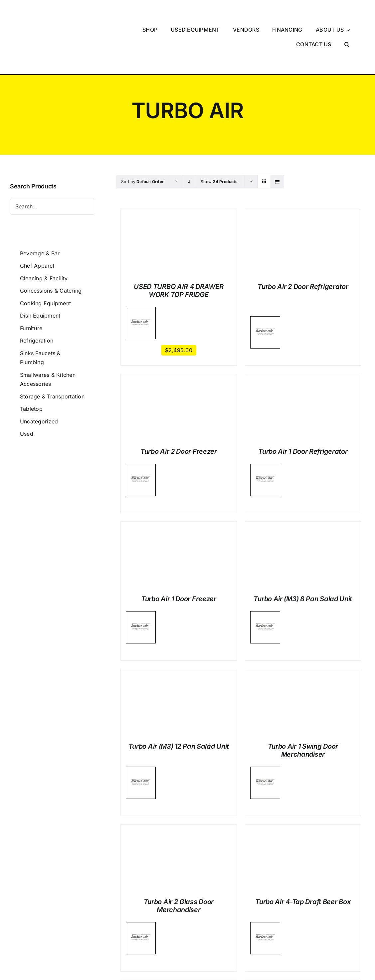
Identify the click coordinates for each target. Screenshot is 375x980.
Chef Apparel (37, 221)
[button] (347, 22)
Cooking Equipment (45, 258)
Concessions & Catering (51, 246)
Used (27, 389)
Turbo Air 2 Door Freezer (179, 406)
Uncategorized (39, 376)
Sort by (142, 137)
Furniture (31, 283)
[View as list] (277, 137)
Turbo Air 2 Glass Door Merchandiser (179, 861)
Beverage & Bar (40, 208)
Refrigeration (37, 296)
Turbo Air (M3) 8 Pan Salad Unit (303, 554)
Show (219, 137)
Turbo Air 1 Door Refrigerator (303, 406)
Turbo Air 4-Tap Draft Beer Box (303, 857)
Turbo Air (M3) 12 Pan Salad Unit (179, 701)
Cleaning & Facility (44, 233)
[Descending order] (189, 137)
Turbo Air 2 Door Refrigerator (303, 242)
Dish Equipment (40, 271)
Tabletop (31, 364)
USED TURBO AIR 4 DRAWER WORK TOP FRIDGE (179, 246)
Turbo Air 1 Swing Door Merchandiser (303, 705)
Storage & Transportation (52, 352)
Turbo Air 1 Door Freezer (179, 554)
